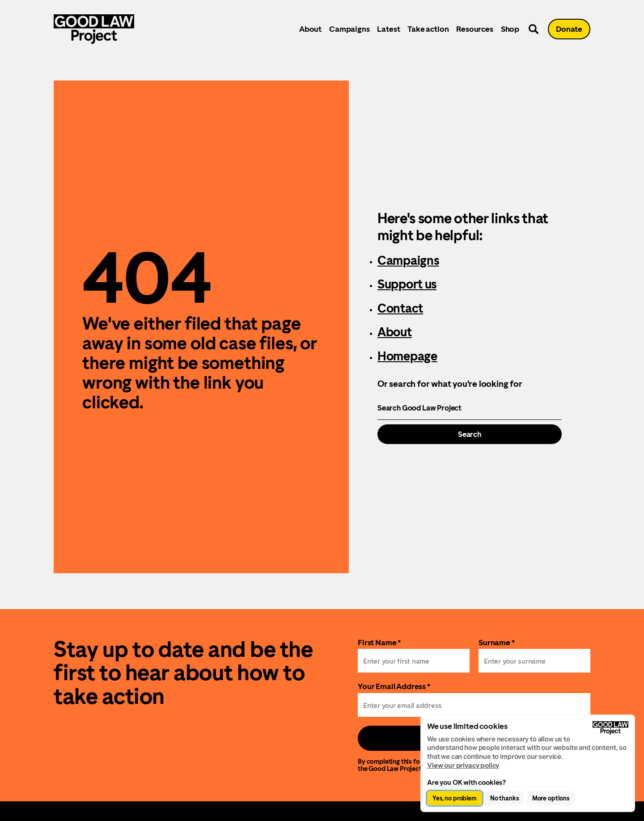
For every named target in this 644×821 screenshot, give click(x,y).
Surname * (497, 642)
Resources (475, 29)
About (310, 29)
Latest (388, 29)
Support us (407, 284)
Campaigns (349, 29)
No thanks (504, 798)
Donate (569, 29)
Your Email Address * (394, 686)
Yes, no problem (455, 798)
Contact (400, 308)
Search (470, 434)
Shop (510, 29)
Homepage (407, 356)
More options (551, 798)
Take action (428, 29)
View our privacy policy (463, 765)
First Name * (379, 642)
